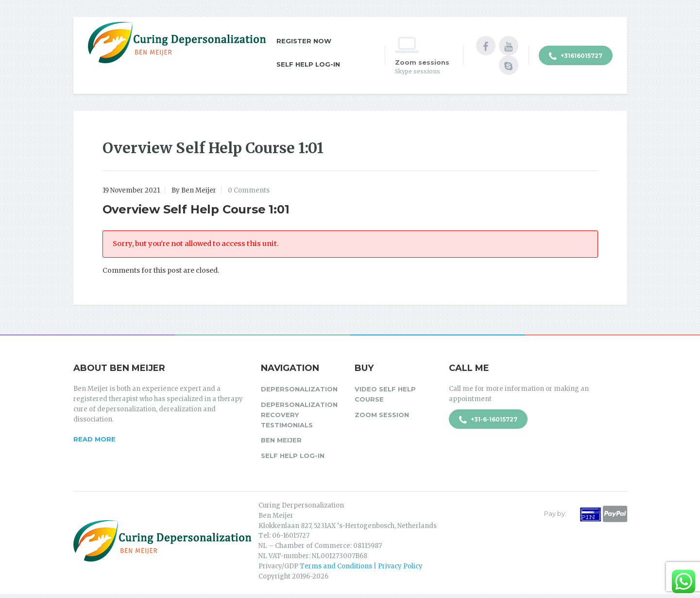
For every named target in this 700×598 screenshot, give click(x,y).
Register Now (304, 41)
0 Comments (249, 190)
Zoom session (382, 415)
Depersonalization (299, 389)
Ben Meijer (281, 440)
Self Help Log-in (308, 64)
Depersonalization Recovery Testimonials (299, 415)
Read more (94, 439)
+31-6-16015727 (488, 420)
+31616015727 (576, 56)
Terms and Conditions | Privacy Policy (361, 566)
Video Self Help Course (385, 394)
